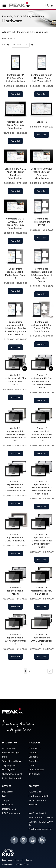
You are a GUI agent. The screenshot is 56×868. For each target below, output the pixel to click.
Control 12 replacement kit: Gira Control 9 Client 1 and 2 (15, 380)
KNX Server (34, 774)
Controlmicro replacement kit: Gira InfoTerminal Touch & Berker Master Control (42, 275)
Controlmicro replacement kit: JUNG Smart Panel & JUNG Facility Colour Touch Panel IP (15, 328)
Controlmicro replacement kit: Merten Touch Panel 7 (15, 273)
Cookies (29, 860)
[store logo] (20, 4)
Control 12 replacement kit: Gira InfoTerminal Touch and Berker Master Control (42, 381)
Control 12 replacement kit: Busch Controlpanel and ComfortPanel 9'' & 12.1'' (42, 434)
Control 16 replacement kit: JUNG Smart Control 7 (42, 639)
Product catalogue (11, 753)
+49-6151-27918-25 (41, 823)
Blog (4, 757)
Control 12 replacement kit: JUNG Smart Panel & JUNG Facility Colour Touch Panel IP (42, 487)
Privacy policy (19, 860)
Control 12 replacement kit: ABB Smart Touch (42, 591)
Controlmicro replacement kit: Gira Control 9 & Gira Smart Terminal (42, 327)
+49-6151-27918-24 (44, 817)
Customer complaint (12, 774)
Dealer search (9, 809)
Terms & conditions (11, 761)
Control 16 (42, 122)
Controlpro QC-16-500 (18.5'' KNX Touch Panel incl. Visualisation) (15, 223)
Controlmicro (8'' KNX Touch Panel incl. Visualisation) (15, 78)
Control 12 (33, 753)
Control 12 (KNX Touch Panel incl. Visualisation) (15, 125)
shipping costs (42, 32)
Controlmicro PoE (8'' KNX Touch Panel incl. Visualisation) (42, 78)
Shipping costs (9, 765)
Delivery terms (9, 770)
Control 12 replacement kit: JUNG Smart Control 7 (15, 639)
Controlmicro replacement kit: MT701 (42, 222)
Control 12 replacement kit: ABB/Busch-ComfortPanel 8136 (15, 486)
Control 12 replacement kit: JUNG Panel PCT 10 (15, 538)
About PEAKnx (9, 748)
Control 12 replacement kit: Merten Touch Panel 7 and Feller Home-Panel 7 (42, 541)
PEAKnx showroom (12, 813)
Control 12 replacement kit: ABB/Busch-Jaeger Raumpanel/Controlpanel (15, 434)
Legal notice (7, 860)
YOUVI (32, 765)
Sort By (6, 45)
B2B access (8, 792)
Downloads (8, 805)
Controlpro (34, 761)
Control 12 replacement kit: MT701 (15, 591)
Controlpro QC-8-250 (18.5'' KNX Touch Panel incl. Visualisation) (42, 173)
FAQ (4, 796)
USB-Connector (36, 770)
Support (6, 800)
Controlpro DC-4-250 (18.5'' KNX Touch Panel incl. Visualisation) (15, 173)
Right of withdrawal (11, 778)
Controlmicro (35, 748)
